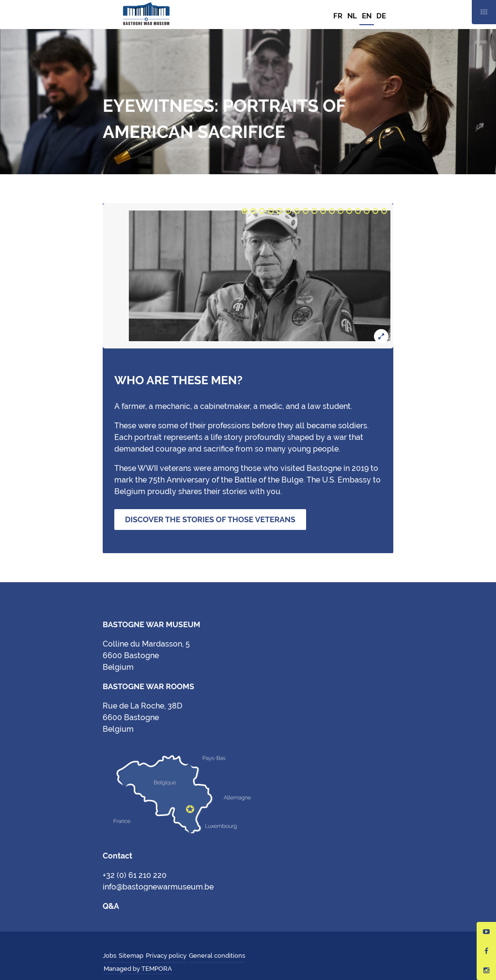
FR (338, 16)
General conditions (217, 956)
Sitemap (131, 956)
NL (352, 16)
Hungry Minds (180, 969)
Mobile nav (484, 12)
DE (381, 16)
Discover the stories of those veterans (210, 520)
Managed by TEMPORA (138, 969)
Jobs (109, 956)
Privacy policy (166, 956)
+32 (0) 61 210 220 (135, 875)
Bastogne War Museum (146, 15)
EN (367, 16)
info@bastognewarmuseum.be (158, 887)
